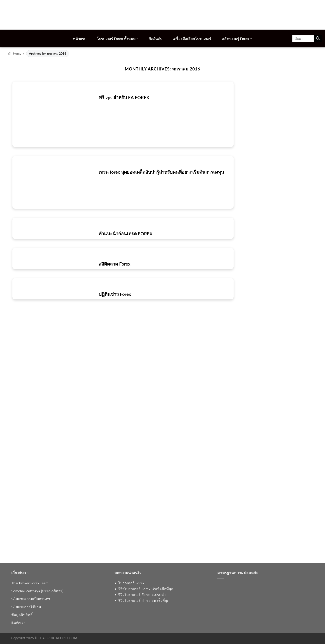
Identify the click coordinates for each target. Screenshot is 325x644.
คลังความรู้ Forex (237, 38)
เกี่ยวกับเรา (20, 573)
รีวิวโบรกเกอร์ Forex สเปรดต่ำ (142, 594)
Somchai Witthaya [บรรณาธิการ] (37, 591)
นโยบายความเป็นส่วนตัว (31, 599)
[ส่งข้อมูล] (318, 39)
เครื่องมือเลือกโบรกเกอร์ (192, 38)
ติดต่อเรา (18, 623)
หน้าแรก (80, 38)
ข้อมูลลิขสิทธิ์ (22, 615)
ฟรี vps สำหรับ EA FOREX (124, 97)
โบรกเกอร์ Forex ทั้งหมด (118, 38)
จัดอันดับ (156, 38)
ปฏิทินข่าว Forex (115, 294)
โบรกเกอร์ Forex (131, 583)
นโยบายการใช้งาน (26, 607)
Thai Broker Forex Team (30, 583)
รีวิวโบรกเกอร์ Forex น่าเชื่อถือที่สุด (146, 589)
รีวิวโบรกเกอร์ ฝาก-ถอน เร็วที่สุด (144, 600)
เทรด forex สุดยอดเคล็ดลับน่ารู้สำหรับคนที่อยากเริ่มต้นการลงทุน (161, 172)
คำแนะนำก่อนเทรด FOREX (126, 233)
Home (17, 53)
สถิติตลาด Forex (115, 264)
